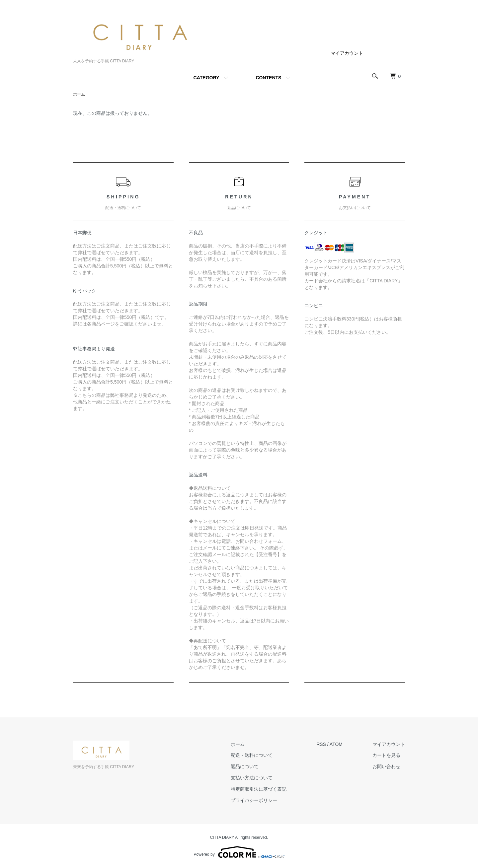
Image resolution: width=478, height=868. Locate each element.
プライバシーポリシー (254, 800)
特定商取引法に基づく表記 (259, 789)
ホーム (79, 94)
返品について (245, 766)
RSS (321, 744)
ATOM (336, 744)
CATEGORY (206, 78)
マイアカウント (347, 53)
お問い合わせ (386, 766)
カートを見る (386, 755)
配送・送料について (252, 755)
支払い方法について (252, 778)
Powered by (239, 852)
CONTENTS (268, 78)
